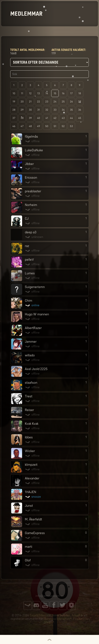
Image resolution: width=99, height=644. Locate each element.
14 (47, 93)
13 (39, 93)
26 (71, 102)
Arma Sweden (61, 615)
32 (47, 110)
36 (80, 110)
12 (30, 93)
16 (63, 93)
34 (63, 110)
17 (71, 93)
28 (14, 110)
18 (80, 93)
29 (22, 110)
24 (55, 102)
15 (55, 93)
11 (22, 93)
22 (39, 102)
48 (30, 126)
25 (63, 102)
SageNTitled (38, 615)
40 (39, 118)
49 (39, 126)
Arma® (76, 615)
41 (47, 118)
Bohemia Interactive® (58, 619)
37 (14, 118)
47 (22, 126)
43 (63, 118)
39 (30, 118)
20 (22, 102)
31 (39, 110)
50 (47, 126)
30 (30, 110)
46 (14, 126)
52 (63, 126)
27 (80, 102)
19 (14, 102)
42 (55, 118)
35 (71, 110)
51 (55, 126)
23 (47, 102)
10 (14, 93)
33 (55, 110)
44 (71, 118)
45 (80, 118)
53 (71, 126)
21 (30, 102)
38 (22, 118)
